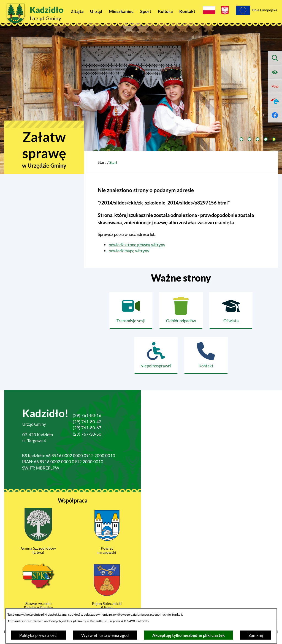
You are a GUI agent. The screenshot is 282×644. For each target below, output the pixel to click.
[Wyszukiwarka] (275, 58)
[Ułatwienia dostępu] (275, 72)
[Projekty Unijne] (256, 11)
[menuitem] (77, 11)
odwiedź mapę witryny (129, 251)
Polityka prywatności (38, 635)
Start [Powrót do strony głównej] (102, 162)
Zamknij (256, 635)
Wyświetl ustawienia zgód (105, 635)
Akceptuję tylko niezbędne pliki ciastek (189, 635)
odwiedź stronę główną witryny (137, 245)
